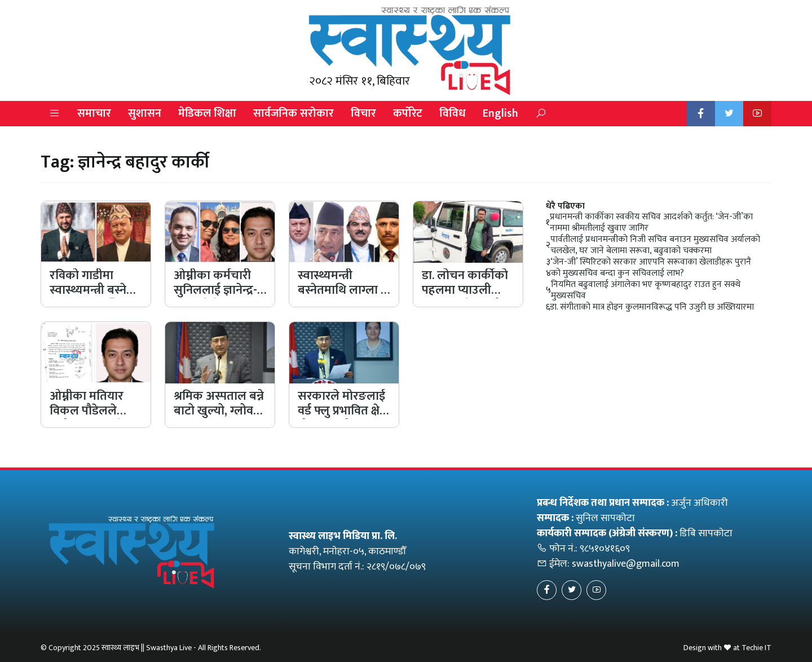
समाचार (94, 113)
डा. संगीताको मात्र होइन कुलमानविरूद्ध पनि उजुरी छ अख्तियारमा (652, 307)
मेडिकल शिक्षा (207, 113)
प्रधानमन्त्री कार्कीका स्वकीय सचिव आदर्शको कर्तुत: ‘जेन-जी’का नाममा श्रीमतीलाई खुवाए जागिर (651, 223)
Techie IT (756, 648)
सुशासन (145, 113)
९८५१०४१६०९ (605, 549)
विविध (453, 113)
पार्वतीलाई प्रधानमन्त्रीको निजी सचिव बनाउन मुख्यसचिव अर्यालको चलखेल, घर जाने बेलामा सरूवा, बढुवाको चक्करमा (655, 245)
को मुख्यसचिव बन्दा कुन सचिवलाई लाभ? (617, 273)
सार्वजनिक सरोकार (294, 113)
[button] (55, 114)
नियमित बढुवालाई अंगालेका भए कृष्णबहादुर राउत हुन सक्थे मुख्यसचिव (646, 290)
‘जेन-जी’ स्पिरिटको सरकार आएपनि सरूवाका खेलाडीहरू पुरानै (651, 262)
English (500, 113)
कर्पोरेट (408, 113)
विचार (363, 113)
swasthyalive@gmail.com (626, 564)
